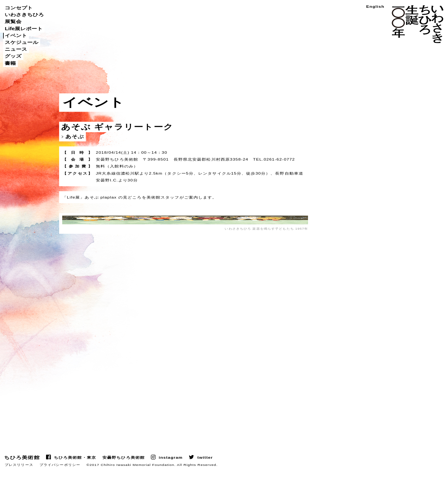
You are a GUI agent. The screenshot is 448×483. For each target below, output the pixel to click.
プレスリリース (19, 474)
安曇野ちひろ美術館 (124, 466)
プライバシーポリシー (60, 474)
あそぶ (75, 137)
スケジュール (21, 42)
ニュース (16, 49)
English (375, 7)
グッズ (13, 56)
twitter (205, 466)
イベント (16, 35)
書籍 (10, 63)
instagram (171, 466)
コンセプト (19, 8)
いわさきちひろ (24, 15)
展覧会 (13, 22)
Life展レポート (24, 29)
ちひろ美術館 (22, 467)
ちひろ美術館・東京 (75, 466)
